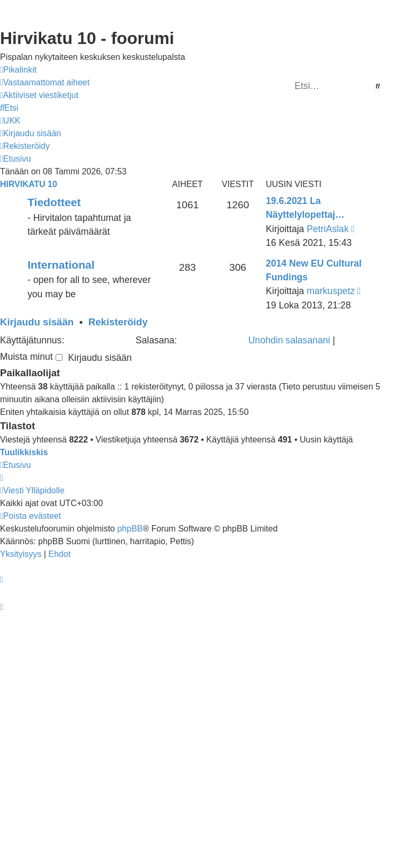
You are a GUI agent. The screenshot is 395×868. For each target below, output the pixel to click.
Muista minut (31, 357)
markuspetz (331, 291)
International (61, 265)
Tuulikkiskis (24, 452)
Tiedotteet (54, 202)
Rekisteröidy (118, 322)
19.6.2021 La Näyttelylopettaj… (305, 208)
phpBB (130, 529)
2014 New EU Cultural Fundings (314, 270)
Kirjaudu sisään (37, 322)
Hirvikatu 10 (29, 184)
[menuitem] (45, 83)
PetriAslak (327, 229)
